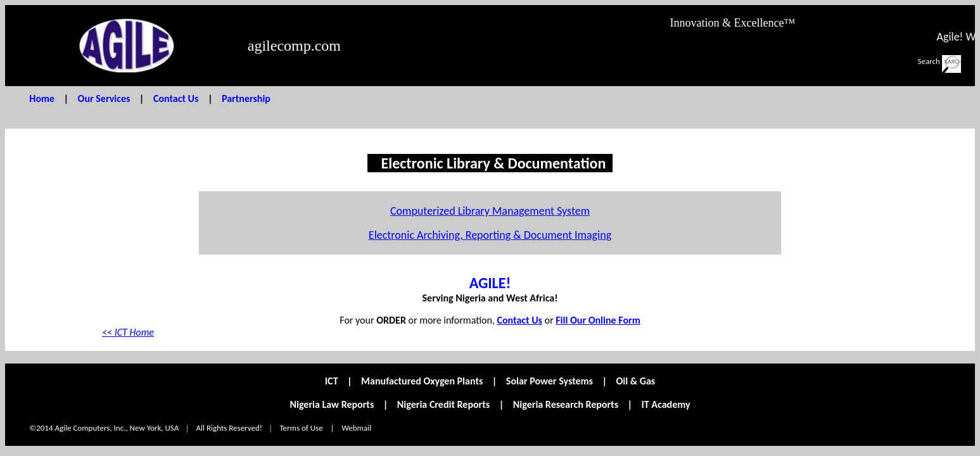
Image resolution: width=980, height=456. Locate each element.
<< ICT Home (128, 332)
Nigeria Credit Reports (443, 404)
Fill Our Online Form (598, 320)
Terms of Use (301, 428)
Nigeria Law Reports (332, 404)
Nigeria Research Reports (566, 404)
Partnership (246, 98)
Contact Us (176, 98)
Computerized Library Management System (490, 211)
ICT (332, 381)
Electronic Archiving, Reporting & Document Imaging (490, 235)
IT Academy (666, 404)
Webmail (356, 428)
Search (929, 61)
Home (42, 98)
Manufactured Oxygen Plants (422, 381)
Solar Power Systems (550, 381)
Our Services (104, 98)
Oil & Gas (636, 381)
